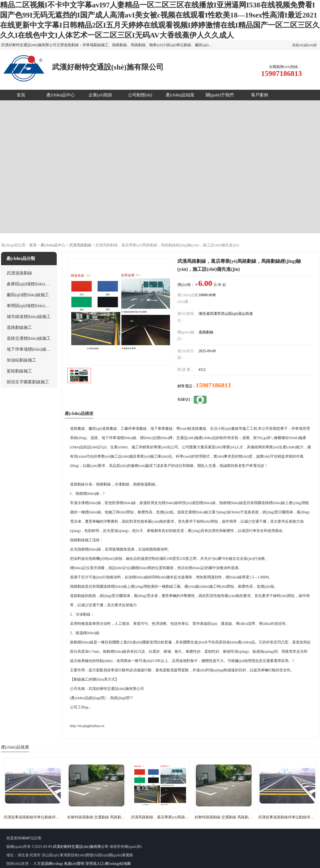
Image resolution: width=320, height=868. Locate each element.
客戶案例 (260, 95)
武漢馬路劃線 (80, 245)
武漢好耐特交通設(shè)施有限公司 (81, 847)
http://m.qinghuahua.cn (87, 726)
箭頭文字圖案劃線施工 (28, 382)
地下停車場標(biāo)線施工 (31, 349)
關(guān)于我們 (220, 95)
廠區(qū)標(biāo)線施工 (28, 295)
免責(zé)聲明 (74, 864)
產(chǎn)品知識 (180, 95)
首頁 (21, 95)
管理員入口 (95, 864)
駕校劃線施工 (19, 371)
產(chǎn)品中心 (61, 95)
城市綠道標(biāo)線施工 (29, 317)
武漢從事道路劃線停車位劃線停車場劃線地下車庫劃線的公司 (54, 817)
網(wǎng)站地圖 (118, 864)
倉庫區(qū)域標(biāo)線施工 (32, 284)
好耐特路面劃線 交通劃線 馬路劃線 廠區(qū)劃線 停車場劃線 (117, 817)
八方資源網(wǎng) (48, 864)
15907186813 (213, 385)
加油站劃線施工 (21, 360)
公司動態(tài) (140, 95)
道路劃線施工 (19, 327)
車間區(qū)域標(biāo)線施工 (32, 306)
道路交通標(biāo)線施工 (29, 338)
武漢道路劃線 (19, 273)
